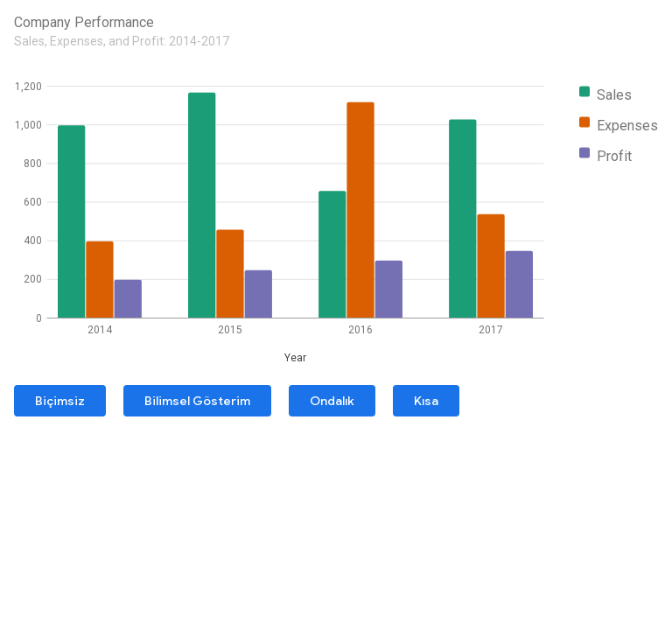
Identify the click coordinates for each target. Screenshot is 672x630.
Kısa (426, 401)
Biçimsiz (60, 401)
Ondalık (332, 401)
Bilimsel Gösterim (197, 401)
